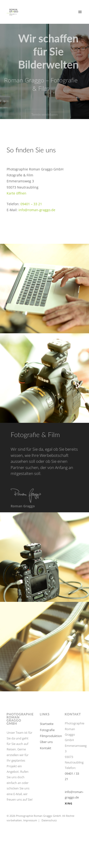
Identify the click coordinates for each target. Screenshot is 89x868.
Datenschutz (49, 820)
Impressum (30, 820)
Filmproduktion (51, 736)
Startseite (47, 724)
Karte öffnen (16, 193)
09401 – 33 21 (31, 204)
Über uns (46, 742)
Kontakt (46, 748)
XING (69, 803)
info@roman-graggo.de (37, 210)
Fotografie (47, 730)
